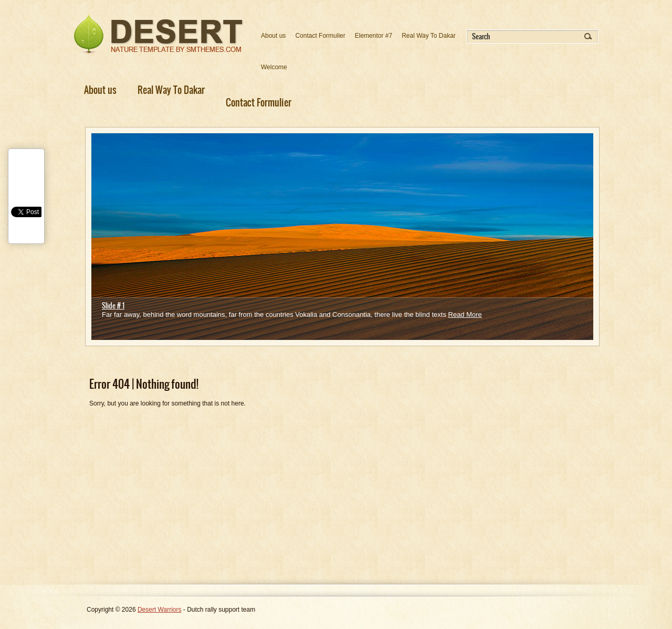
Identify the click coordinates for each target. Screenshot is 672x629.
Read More (465, 314)
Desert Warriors (160, 610)
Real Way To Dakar (429, 36)
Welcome (274, 67)
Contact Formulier (320, 36)
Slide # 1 (113, 306)
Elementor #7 (374, 36)
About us (273, 36)
